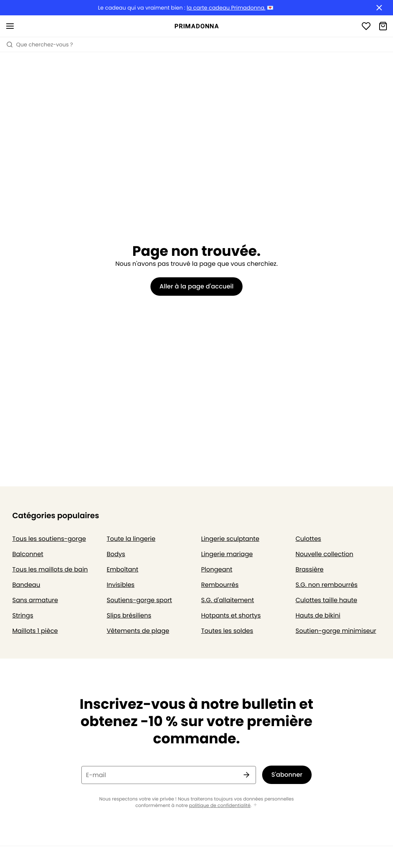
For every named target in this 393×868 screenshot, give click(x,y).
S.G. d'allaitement (228, 600)
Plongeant (217, 569)
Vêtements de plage (138, 631)
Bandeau (26, 585)
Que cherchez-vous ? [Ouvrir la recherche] (40, 44)
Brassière (310, 569)
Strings (23, 615)
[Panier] (383, 26)
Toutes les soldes (227, 631)
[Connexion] (366, 26)
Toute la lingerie (131, 539)
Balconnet (28, 554)
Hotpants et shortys (231, 615)
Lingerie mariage (227, 554)
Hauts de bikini (318, 615)
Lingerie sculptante (230, 539)
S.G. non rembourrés (327, 585)
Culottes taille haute (326, 600)
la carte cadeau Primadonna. (226, 8)
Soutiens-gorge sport (139, 600)
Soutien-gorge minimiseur (336, 631)
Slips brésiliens (129, 615)
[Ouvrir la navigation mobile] (10, 26)
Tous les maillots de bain (50, 569)
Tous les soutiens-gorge (49, 539)
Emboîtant (122, 569)
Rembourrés (220, 585)
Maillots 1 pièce (35, 631)
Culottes (308, 539)
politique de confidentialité (220, 806)
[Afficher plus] (255, 805)
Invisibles (121, 585)
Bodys (116, 554)
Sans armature (35, 600)
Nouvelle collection (324, 554)
